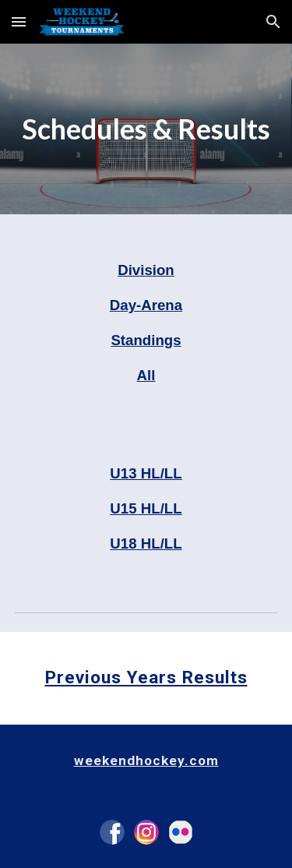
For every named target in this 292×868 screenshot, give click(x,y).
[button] (19, 21)
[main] (146, 129)
